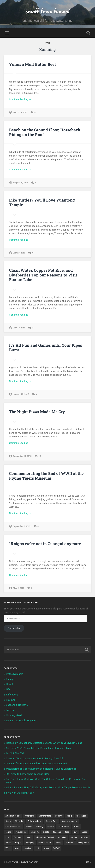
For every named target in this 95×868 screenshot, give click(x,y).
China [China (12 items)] (8, 821)
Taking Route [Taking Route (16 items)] (83, 843)
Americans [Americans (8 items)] (30, 816)
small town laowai (47, 11)
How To (10, 684)
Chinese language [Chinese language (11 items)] (69, 821)
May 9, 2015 (19, 588)
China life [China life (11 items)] (19, 821)
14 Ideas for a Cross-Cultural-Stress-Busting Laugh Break (37, 764)
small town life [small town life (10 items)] (45, 843)
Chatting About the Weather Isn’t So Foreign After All (34, 759)
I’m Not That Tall (15, 753)
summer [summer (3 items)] (69, 843)
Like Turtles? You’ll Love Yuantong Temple (42, 202)
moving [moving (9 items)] (85, 837)
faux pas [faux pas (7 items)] (57, 832)
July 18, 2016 (19, 328)
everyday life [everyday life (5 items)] (21, 832)
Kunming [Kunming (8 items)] (18, 837)
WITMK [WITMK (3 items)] (56, 848)
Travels (10, 710)
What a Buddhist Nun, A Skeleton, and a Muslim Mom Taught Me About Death (48, 788)
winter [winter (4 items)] (46, 848)
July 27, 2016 (19, 253)
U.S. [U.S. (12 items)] (38, 848)
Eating (9, 679)
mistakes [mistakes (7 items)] (62, 837)
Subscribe (14, 628)
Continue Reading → (20, 99)
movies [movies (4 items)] (74, 837)
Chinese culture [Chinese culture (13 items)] (34, 821)
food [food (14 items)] (67, 832)
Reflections (12, 695)
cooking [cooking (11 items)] (40, 827)
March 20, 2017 (20, 112)
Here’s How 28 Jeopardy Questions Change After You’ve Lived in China (44, 743)
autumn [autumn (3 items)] (59, 816)
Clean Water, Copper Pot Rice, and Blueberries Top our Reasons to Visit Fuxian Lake (43, 275)
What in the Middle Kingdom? (22, 721)
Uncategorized (14, 715)
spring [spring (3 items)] (58, 843)
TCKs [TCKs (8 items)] (8, 848)
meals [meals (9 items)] (29, 837)
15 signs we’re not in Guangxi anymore (45, 544)
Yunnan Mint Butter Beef (33, 64)
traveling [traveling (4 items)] (28, 848)
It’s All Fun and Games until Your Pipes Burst (46, 348)
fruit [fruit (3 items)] (75, 832)
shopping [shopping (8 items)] (30, 843)
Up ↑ (89, 862)
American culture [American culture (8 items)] (13, 816)
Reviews (10, 700)
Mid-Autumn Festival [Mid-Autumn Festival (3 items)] (45, 837)
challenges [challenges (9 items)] (81, 816)
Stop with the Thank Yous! (20, 793)
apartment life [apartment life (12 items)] (45, 816)
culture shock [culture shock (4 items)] (64, 827)
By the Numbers (15, 674)
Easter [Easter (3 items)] (77, 827)
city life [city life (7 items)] (29, 827)
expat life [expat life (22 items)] (35, 832)
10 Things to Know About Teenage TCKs (28, 774)
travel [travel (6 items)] (17, 848)
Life (8, 689)
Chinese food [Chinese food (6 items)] (51, 821)
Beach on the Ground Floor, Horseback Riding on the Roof (45, 132)
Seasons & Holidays (17, 705)
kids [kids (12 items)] (7, 837)
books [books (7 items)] (69, 816)
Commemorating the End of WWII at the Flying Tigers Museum (46, 476)
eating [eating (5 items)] (8, 832)
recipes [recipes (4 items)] (18, 843)
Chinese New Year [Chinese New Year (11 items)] (13, 827)
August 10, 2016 (20, 183)
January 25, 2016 (21, 394)
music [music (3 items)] (8, 843)
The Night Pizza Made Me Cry (37, 412)
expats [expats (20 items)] (46, 832)
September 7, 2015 (22, 526)
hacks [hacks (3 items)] (84, 832)
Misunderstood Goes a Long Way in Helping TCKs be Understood (41, 769)
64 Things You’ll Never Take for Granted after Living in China (38, 748)
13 (40, 456)
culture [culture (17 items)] (50, 827)
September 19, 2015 (22, 456)
